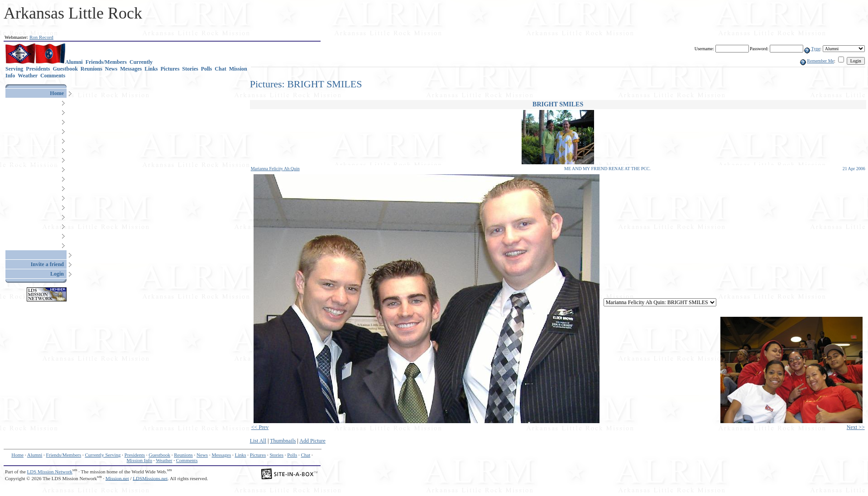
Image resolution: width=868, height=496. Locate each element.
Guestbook (65, 69)
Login (57, 274)
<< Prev (260, 427)
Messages (131, 69)
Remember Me (820, 61)
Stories (190, 69)
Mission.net (117, 478)
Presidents (38, 69)
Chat (220, 69)
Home (57, 93)
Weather (28, 76)
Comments (53, 76)
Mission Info (140, 460)
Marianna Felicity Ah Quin (275, 169)
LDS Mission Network (50, 472)
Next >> (856, 427)
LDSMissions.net (150, 478)
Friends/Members (106, 62)
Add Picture (312, 441)
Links (151, 69)
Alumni (74, 62)
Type (816, 49)
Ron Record (41, 37)
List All (258, 441)
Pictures (170, 69)
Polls (207, 69)
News (111, 69)
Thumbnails (283, 441)
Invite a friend (47, 264)
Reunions (91, 69)
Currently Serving (103, 455)
